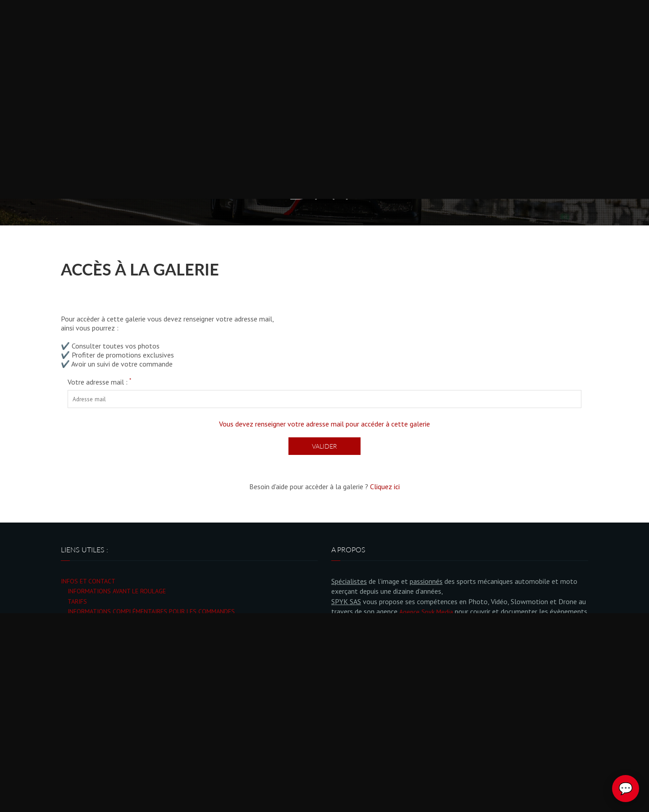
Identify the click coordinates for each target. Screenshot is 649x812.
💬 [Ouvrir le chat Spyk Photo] (626, 789)
